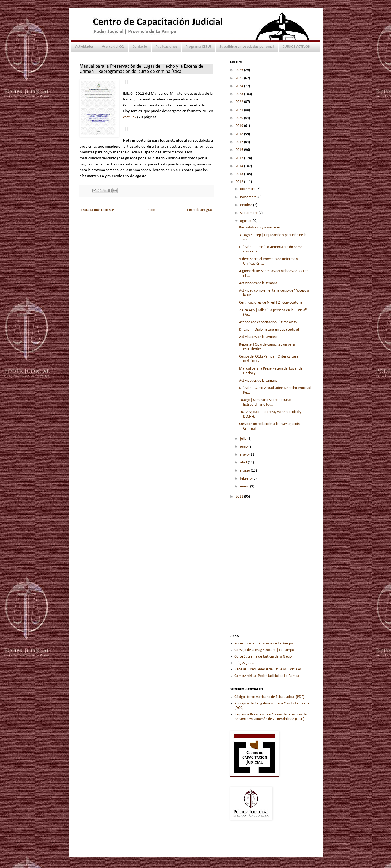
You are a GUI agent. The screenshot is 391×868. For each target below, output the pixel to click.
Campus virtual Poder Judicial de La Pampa (267, 676)
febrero (246, 479)
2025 (240, 78)
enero (245, 487)
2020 (240, 118)
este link (130, 117)
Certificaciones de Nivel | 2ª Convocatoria (271, 303)
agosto (246, 221)
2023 (240, 94)
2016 (240, 150)
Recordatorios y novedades (260, 228)
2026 (240, 70)
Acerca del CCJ (113, 47)
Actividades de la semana (258, 283)
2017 (240, 142)
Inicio (151, 210)
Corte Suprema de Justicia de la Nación (264, 657)
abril (244, 463)
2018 (240, 134)
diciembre (248, 189)
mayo (245, 455)
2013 (240, 174)
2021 (240, 110)
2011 (240, 497)
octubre (247, 205)
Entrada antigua (200, 210)
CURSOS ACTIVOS (296, 47)
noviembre (249, 197)
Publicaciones (166, 47)
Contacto (140, 47)
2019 (240, 126)
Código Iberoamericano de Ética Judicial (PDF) (269, 697)
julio (244, 439)
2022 (240, 102)
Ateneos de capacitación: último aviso (268, 322)
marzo (246, 471)
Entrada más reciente (97, 210)
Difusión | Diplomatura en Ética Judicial (269, 330)
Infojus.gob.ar (245, 663)
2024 (240, 86)
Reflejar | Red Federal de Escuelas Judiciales (268, 669)
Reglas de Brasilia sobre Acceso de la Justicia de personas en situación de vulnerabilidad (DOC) (271, 717)
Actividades (84, 47)
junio (244, 447)
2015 (240, 158)
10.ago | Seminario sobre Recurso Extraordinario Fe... (265, 402)
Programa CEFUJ (198, 47)
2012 (240, 182)
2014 (240, 166)
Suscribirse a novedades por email (247, 47)
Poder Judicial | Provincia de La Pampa (264, 643)
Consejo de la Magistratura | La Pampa (264, 650)
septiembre (249, 213)
